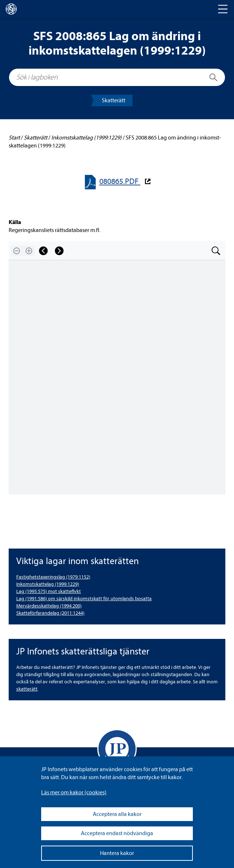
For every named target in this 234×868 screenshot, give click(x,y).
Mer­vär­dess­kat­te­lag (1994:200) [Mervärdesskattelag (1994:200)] (49, 606)
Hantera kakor (117, 853)
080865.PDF (120, 182)
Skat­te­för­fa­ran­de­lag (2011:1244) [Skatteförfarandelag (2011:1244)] (50, 613)
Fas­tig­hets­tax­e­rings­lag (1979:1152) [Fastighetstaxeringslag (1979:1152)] (53, 577)
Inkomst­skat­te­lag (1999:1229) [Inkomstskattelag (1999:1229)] (48, 584)
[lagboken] (11, 9)
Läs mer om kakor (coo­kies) (74, 792)
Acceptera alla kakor (117, 814)
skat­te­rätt (27, 689)
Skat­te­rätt (114, 100)
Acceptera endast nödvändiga (117, 833)
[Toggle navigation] (223, 9)
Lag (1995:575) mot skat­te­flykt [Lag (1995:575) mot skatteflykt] (49, 591)
